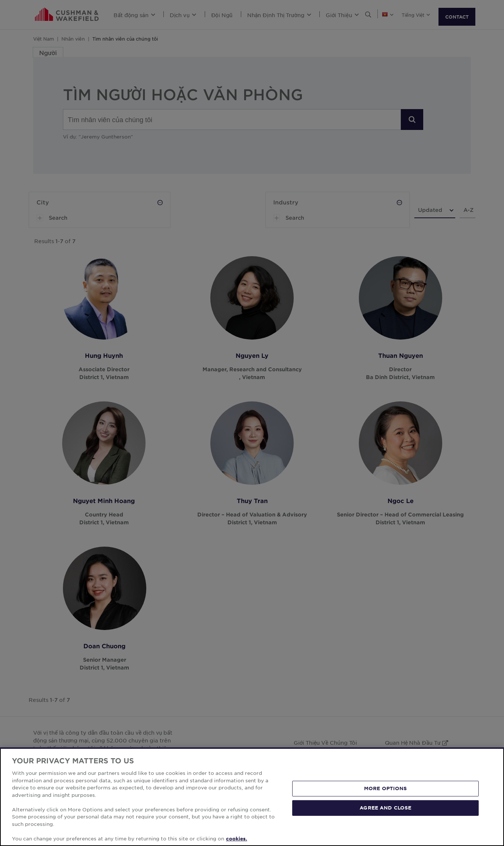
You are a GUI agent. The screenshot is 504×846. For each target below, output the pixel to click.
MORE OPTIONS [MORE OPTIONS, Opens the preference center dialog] (386, 799)
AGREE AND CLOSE (385, 818)
